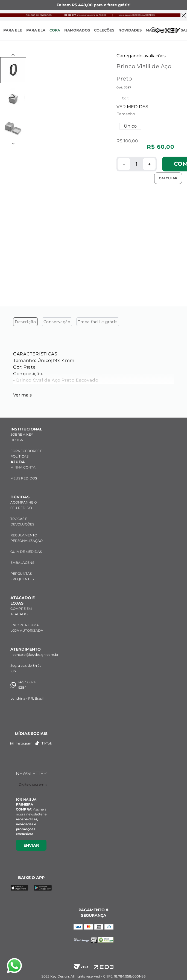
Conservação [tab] (57, 209)
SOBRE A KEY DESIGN (22, 433)
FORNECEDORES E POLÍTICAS (26, 449)
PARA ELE (13, 30)
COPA (55, 30)
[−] (124, 164)
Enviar (31, 841)
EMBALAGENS (22, 558)
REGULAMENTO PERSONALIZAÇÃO (27, 534)
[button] (130, 126)
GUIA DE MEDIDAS (26, 547)
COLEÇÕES (104, 30)
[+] (149, 164)
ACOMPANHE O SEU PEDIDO (24, 501)
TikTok (44, 739)
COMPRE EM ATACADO (21, 607)
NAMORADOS (77, 30)
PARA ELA (36, 30)
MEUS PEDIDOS (24, 474)
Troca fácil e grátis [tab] (98, 209)
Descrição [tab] (25, 209)
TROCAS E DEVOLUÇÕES (22, 517)
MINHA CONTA (23, 463)
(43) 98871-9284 (23, 680)
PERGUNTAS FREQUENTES (22, 572)
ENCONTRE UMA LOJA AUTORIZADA (27, 623)
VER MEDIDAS (132, 107)
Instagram (21, 739)
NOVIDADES (130, 30)
